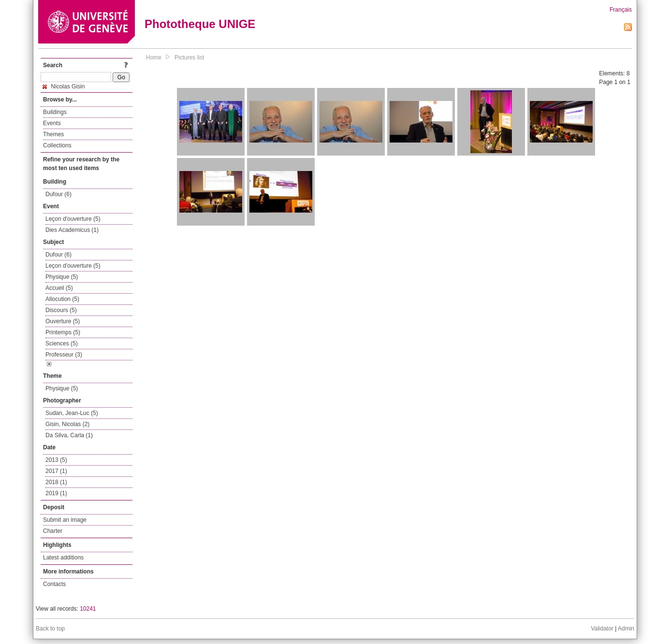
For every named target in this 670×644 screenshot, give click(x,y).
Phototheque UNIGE (200, 24)
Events (52, 123)
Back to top (50, 629)
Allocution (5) (62, 299)
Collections (57, 145)
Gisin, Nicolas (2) (67, 424)
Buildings (55, 112)
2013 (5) (56, 460)
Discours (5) (61, 310)
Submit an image (65, 520)
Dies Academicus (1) (72, 230)
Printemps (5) (63, 332)
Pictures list (189, 57)
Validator (602, 629)
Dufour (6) (58, 194)
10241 (88, 609)
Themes (53, 134)
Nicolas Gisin (64, 86)
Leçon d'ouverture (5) (73, 219)
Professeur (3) (64, 355)
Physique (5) (62, 277)
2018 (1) (56, 482)
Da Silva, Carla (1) (69, 435)
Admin (626, 629)
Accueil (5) (59, 288)
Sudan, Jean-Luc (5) (72, 413)
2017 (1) (56, 471)
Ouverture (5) (63, 321)
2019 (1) (56, 493)
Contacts (54, 584)
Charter (53, 531)
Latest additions (63, 558)
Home (154, 57)
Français (621, 10)
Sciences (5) (62, 343)
